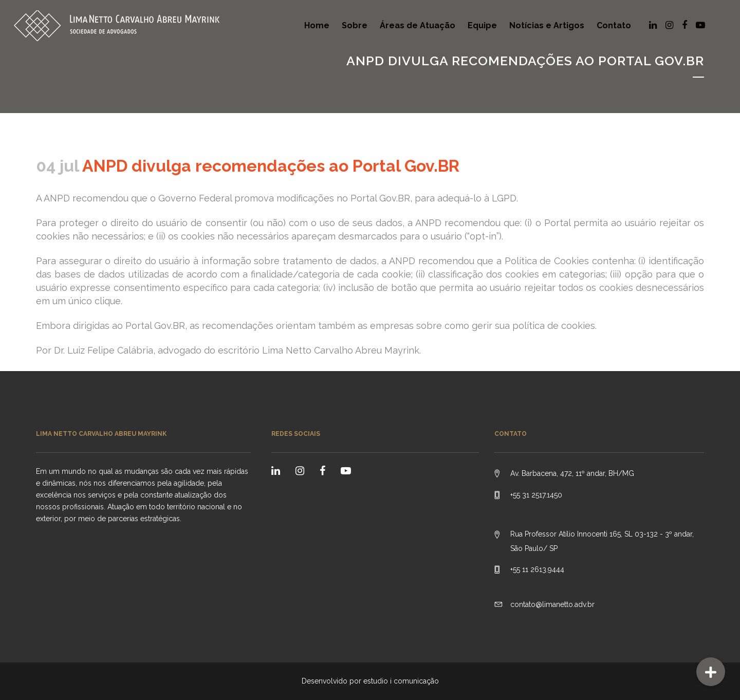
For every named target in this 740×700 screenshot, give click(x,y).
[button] (711, 672)
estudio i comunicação (401, 681)
